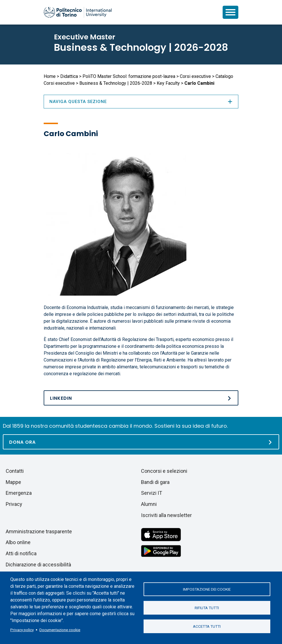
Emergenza (19, 493)
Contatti (15, 471)
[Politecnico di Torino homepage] (78, 12)
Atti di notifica (21, 553)
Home (50, 76)
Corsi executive (195, 76)
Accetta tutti (207, 626)
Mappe (13, 482)
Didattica (69, 76)
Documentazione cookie (60, 630)
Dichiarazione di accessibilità (38, 565)
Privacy (14, 504)
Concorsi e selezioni (164, 471)
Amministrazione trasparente (39, 531)
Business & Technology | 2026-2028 (141, 47)
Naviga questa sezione (141, 102)
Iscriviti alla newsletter (166, 515)
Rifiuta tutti (207, 608)
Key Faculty (168, 83)
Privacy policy (22, 630)
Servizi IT (152, 493)
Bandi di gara (155, 482)
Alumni (149, 504)
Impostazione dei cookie (207, 589)
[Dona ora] (141, 442)
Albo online (18, 542)
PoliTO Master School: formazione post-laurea (129, 76)
